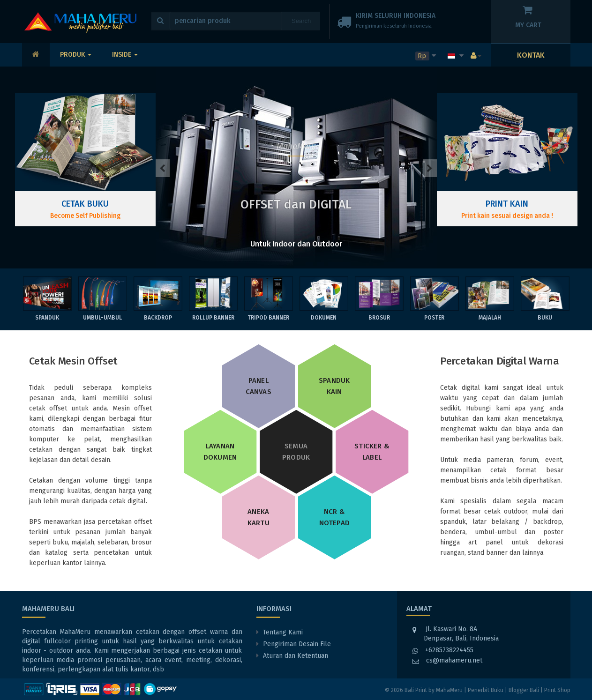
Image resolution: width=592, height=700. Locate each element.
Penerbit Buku (486, 690)
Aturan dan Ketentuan (296, 656)
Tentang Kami (283, 632)
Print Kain (507, 204)
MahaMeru (449, 690)
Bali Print (416, 690)
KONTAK (531, 55)
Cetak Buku (85, 204)
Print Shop (557, 690)
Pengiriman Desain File (297, 644)
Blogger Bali (524, 690)
